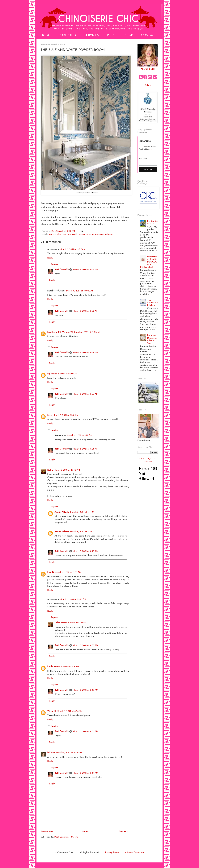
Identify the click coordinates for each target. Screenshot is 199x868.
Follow (148, 86)
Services (91, 35)
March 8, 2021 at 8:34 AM (85, 773)
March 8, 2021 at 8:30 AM (86, 646)
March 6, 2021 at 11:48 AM (66, 415)
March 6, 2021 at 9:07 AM (73, 249)
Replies (54, 264)
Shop (129, 35)
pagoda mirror (85, 234)
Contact (148, 35)
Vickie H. (52, 711)
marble (75, 234)
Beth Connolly (61, 270)
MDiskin (51, 753)
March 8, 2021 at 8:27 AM (85, 394)
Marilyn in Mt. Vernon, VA (60, 332)
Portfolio (67, 35)
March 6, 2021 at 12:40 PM (67, 470)
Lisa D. (51, 573)
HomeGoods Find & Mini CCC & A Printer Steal (149, 262)
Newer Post (47, 832)
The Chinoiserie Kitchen (153, 303)
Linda (50, 667)
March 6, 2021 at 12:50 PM (68, 573)
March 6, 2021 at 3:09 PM (67, 667)
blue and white (55, 234)
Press (112, 35)
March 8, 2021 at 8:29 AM (86, 551)
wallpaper (109, 234)
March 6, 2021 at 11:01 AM (87, 332)
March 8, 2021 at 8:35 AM (85, 690)
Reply (50, 258)
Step (50, 415)
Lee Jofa (67, 234)
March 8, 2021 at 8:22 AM (86, 270)
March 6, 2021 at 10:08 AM (80, 291)
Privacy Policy (112, 853)
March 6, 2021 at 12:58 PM (73, 600)
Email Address (145, 149)
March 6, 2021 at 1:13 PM (82, 532)
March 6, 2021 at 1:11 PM (82, 512)
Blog (46, 35)
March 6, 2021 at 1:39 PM (73, 623)
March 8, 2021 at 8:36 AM (85, 732)
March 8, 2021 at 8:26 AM (86, 311)
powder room (98, 234)
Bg (49, 374)
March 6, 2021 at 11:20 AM (64, 374)
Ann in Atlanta (62, 512)
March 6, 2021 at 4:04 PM (70, 711)
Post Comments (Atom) (66, 837)
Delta (50, 470)
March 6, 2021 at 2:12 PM (80, 436)
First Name (143, 159)
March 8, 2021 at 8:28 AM (86, 449)
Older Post (123, 832)
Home (85, 832)
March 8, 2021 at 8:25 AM (69, 753)
